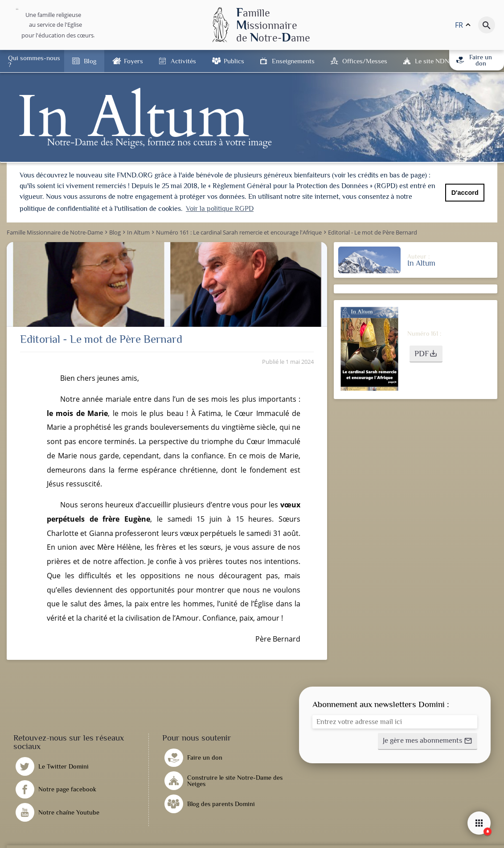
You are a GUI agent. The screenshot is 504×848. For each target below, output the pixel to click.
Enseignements (293, 61)
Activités (183, 61)
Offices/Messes (365, 61)
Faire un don (474, 60)
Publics (234, 61)
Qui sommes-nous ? (34, 61)
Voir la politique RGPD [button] (220, 209)
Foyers (133, 61)
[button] (426, 353)
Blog (90, 61)
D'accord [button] (465, 193)
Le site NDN (432, 61)
